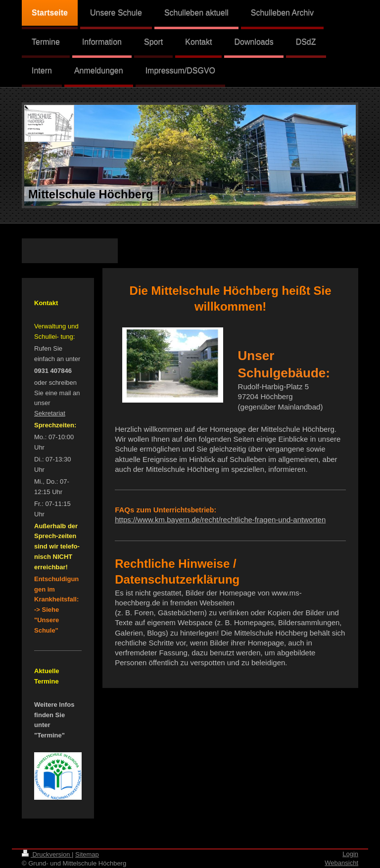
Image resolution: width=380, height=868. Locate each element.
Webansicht (341, 863)
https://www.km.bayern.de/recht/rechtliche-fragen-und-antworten (220, 520)
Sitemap (87, 854)
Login (350, 854)
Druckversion (47, 854)
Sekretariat (50, 413)
